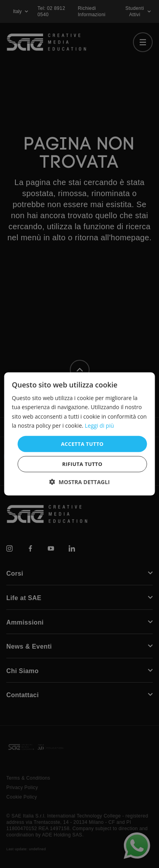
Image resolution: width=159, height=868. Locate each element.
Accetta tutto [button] (82, 444)
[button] (79, 482)
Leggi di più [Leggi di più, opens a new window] (99, 425)
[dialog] (79, 434)
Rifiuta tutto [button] (82, 464)
